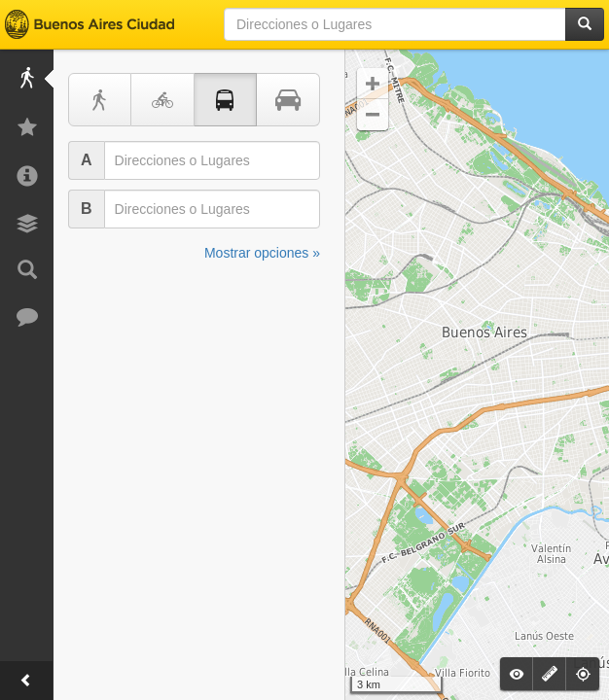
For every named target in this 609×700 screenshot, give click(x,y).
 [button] (373, 115)
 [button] (373, 84)
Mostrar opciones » (262, 253)
